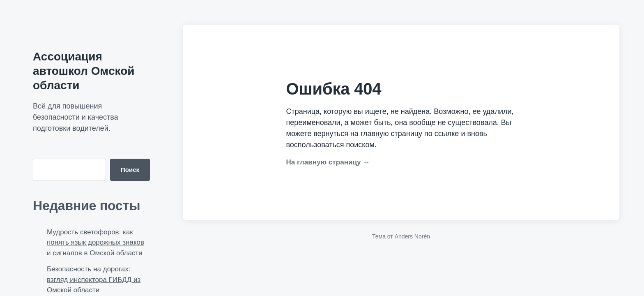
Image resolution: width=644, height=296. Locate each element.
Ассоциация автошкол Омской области (84, 71)
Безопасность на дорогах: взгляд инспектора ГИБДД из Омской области (94, 280)
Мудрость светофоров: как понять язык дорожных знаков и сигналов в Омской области (95, 243)
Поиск (130, 170)
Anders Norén (412, 236)
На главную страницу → (328, 162)
